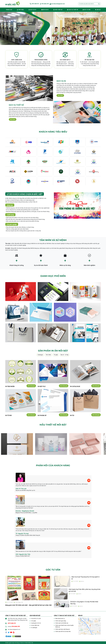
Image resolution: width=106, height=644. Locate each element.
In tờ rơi (39, 623)
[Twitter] (9, 632)
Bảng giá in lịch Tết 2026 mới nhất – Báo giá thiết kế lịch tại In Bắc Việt (28, 605)
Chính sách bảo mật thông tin (63, 629)
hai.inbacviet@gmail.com (57, 4)
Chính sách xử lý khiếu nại (62, 623)
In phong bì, (34, 623)
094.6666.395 (44, 4)
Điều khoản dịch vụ (60, 618)
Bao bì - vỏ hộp (65, 355)
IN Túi (72, 415)
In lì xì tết (38, 618)
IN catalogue (75, 386)
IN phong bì (42, 415)
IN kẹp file (42, 386)
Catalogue (40, 355)
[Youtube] (11, 632)
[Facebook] (6, 632)
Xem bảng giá (31, 386)
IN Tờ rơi (9, 415)
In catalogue (34, 627)
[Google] (14, 632)
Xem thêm (60, 95)
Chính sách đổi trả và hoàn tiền (63, 631)
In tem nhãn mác (35, 625)
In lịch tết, (34, 618)
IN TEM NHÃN (10, 386)
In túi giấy (33, 621)
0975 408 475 (34, 4)
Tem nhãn (48, 355)
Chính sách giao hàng (61, 621)
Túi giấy (56, 355)
